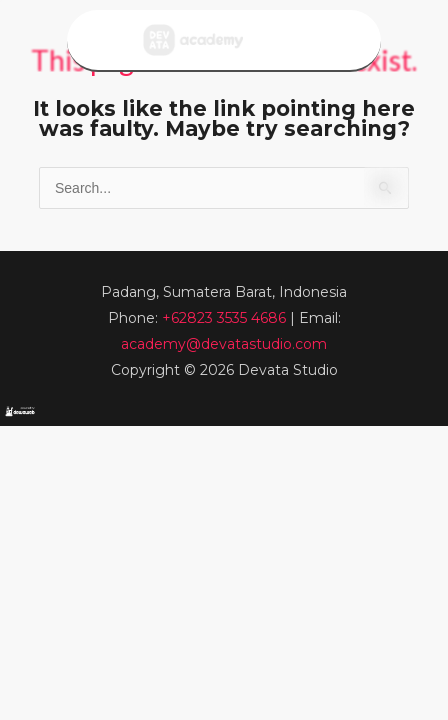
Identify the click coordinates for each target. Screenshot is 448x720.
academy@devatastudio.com (224, 344)
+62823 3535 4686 (226, 318)
